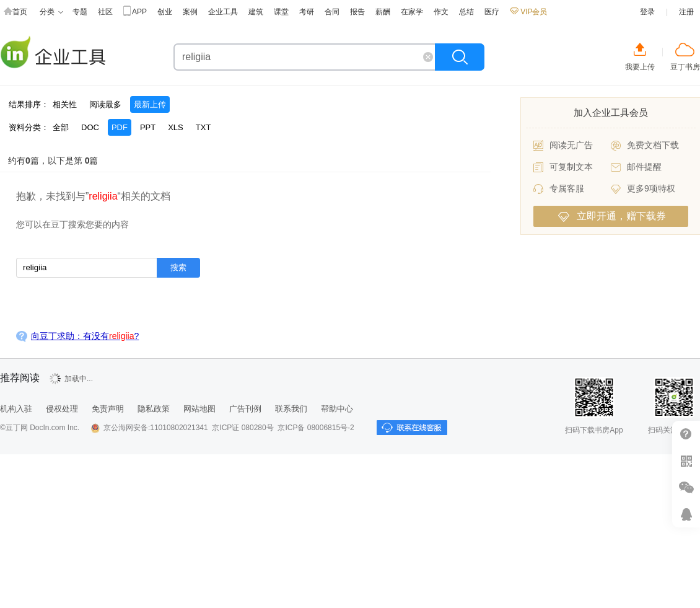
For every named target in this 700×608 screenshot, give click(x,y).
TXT (203, 127)
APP (135, 12)
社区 (105, 12)
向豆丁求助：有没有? (85, 336)
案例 (190, 12)
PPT (148, 127)
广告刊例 (245, 409)
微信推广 (686, 487)
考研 (307, 12)
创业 (165, 12)
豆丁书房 (685, 67)
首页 (15, 12)
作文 (441, 12)
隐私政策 (154, 409)
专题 (80, 12)
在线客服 (686, 514)
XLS (176, 127)
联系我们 (291, 409)
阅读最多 (105, 104)
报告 (357, 12)
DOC (90, 127)
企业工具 (223, 12)
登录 (647, 12)
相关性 (65, 104)
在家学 (412, 12)
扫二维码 (686, 461)
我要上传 (640, 67)
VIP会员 (528, 12)
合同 (332, 12)
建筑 (256, 12)
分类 (51, 12)
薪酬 (383, 12)
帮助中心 (337, 409)
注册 (686, 12)
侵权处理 (62, 409)
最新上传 (150, 104)
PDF (120, 127)
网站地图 (199, 409)
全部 (61, 127)
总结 (466, 12)
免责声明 (108, 409)
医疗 (492, 12)
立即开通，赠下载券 (612, 216)
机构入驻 (16, 409)
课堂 (281, 12)
